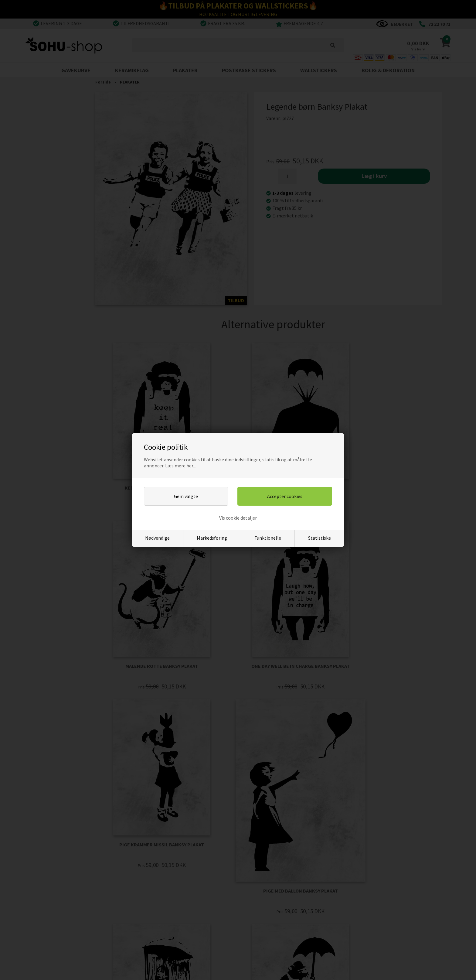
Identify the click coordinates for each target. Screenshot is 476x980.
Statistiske (320, 538)
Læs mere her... (180, 466)
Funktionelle (268, 538)
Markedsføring (212, 538)
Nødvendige (157, 538)
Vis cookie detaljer (238, 518)
